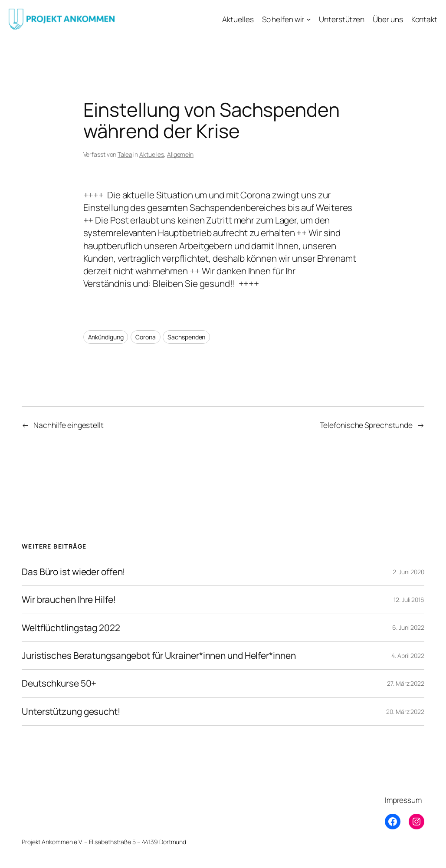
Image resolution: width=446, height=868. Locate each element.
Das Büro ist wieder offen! (74, 572)
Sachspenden (186, 337)
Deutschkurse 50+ (59, 683)
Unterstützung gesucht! (71, 712)
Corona (145, 337)
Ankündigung (106, 337)
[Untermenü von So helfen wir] (308, 19)
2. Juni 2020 (408, 572)
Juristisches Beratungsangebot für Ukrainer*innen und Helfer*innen (159, 656)
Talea (125, 154)
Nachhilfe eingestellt (69, 425)
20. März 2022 (405, 712)
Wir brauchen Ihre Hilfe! (69, 600)
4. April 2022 (408, 656)
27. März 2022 (406, 683)
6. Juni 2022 (408, 627)
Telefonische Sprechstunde (366, 425)
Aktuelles (152, 154)
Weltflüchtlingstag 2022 (71, 628)
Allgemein (180, 154)
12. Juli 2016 (409, 600)
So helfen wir (283, 19)
